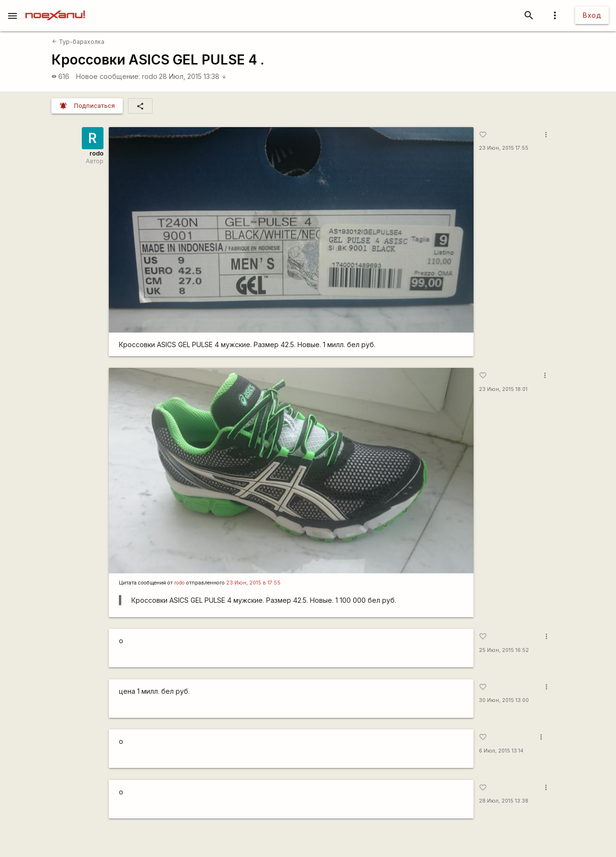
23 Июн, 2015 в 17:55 (253, 583)
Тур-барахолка (78, 42)
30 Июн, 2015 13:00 (504, 700)
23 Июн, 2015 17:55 (504, 148)
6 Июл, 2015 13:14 (501, 751)
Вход (592, 15)
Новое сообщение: (108, 76)
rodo (150, 76)
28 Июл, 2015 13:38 (193, 76)
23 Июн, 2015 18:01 (503, 389)
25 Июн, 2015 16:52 (504, 650)
